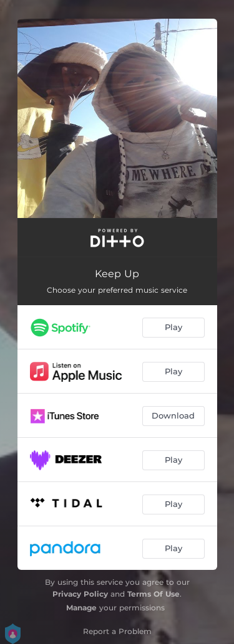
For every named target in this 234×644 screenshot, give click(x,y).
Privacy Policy (80, 594)
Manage (81, 608)
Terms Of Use (154, 594)
